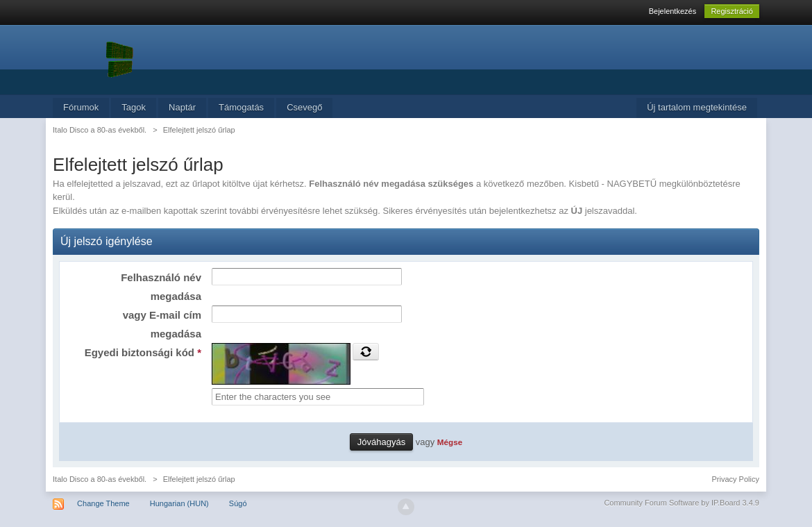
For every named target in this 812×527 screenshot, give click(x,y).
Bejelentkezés (673, 11)
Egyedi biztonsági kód (143, 352)
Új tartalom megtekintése (697, 107)
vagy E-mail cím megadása (162, 324)
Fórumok (81, 107)
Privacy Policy (735, 479)
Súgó (238, 503)
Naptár (182, 107)
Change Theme (103, 503)
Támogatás (241, 107)
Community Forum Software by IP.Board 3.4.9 (682, 503)
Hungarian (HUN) (179, 503)
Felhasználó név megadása (161, 287)
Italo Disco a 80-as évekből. (100, 479)
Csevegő (304, 107)
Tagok (134, 107)
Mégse (450, 442)
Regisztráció (732, 11)
